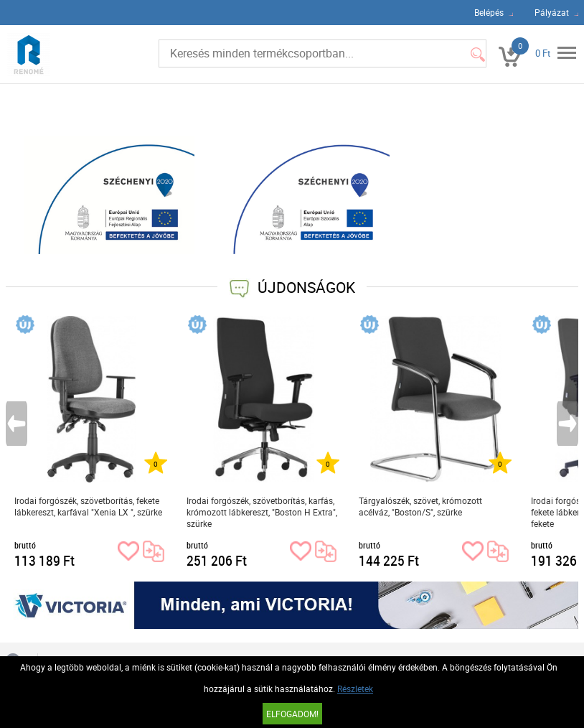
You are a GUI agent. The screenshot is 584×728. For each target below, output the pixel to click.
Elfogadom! (292, 714)
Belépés (489, 12)
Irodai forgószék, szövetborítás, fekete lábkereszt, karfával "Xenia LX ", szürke (88, 506)
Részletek (355, 689)
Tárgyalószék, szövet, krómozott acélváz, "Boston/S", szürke (420, 506)
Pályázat (552, 12)
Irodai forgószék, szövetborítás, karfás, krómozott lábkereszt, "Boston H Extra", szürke (262, 512)
